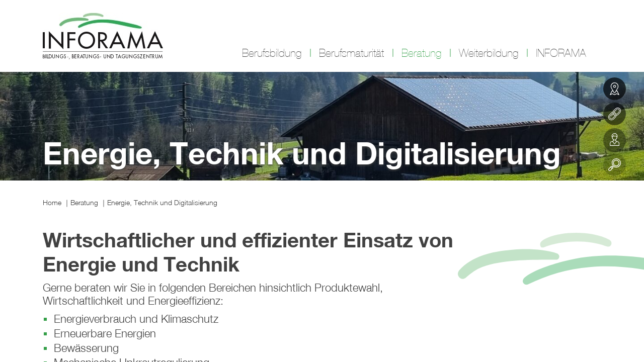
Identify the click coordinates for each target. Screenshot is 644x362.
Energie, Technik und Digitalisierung (162, 202)
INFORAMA (561, 53)
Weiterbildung (489, 53)
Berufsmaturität (351, 53)
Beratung (421, 53)
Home (52, 202)
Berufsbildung (272, 53)
